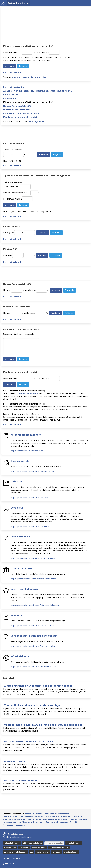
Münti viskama (20, 656)
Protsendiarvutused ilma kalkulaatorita (28, 741)
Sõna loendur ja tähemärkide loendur (34, 636)
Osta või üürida (20, 461)
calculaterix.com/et (12, 858)
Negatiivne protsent (16, 761)
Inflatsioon (17, 481)
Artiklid (73, 822)
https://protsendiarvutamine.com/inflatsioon (30, 497)
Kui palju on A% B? (12, 95)
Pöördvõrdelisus (21, 537)
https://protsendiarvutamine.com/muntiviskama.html (34, 667)
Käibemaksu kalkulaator (26, 435)
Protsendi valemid (12, 72)
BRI (32, 852)
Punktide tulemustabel (14, 819)
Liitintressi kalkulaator (25, 589)
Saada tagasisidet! (36, 121)
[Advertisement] (46, 27)
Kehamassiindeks (39, 848)
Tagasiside (19, 825)
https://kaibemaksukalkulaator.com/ (27, 451)
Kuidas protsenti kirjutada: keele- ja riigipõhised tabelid (38, 686)
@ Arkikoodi (9, 864)
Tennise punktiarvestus (57, 822)
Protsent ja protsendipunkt (20, 781)
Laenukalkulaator (22, 568)
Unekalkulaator (43, 852)
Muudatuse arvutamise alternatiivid (29, 77)
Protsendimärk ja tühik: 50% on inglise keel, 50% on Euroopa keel (43, 725)
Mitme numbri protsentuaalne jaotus (21, 113)
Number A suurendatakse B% (17, 106)
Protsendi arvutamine (18, 3)
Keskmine (17, 615)
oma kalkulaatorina (29, 393)
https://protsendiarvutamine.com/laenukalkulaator (33, 579)
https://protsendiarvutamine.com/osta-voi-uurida (32, 471)
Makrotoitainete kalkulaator (15, 852)
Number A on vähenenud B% (17, 110)
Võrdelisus (17, 508)
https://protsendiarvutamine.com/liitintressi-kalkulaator (35, 605)
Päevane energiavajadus (59, 848)
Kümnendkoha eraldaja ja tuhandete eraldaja (32, 705)
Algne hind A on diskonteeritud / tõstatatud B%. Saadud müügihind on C (38, 91)
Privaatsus (8, 825)
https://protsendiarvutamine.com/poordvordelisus (33, 558)
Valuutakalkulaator (12, 843)
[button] (88, 3)
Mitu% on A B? (10, 98)
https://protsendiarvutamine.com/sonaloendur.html (34, 646)
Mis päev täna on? (71, 852)
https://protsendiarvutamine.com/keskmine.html (32, 625)
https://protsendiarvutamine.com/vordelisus (30, 526)
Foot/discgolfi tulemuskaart (31, 822)
